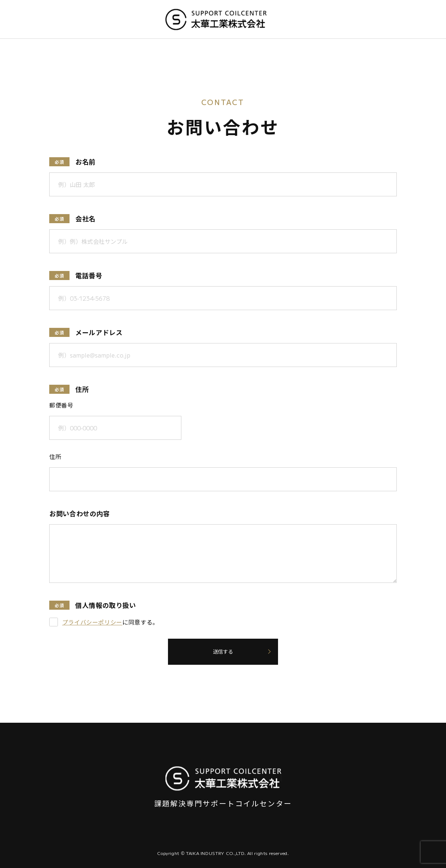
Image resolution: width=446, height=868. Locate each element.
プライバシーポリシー (92, 622)
